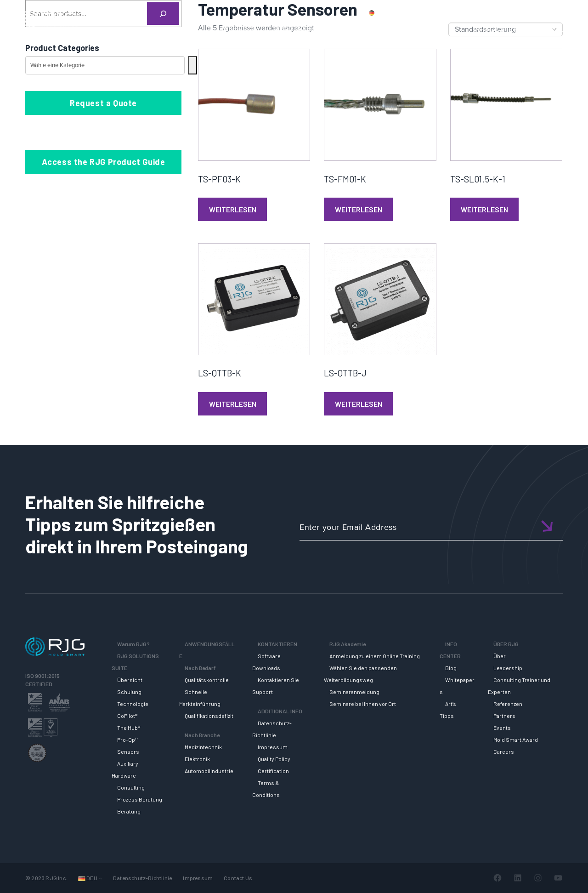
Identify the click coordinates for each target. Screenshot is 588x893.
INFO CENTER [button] (496, 29)
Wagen (556, 12)
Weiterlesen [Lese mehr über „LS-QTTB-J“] (359, 404)
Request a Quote (103, 103)
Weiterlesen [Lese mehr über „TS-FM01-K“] (359, 209)
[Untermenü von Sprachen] (100, 878)
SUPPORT (371, 29)
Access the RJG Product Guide (104, 162)
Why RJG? (239, 29)
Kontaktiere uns (464, 12)
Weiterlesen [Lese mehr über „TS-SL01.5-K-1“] (484, 209)
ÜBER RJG (553, 29)
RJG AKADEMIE (430, 29)
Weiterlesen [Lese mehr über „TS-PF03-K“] (233, 209)
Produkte (415, 12)
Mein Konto (516, 12)
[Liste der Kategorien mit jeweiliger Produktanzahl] (105, 65)
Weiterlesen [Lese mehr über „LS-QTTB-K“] (233, 404)
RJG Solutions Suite (305, 29)
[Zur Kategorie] (192, 65)
